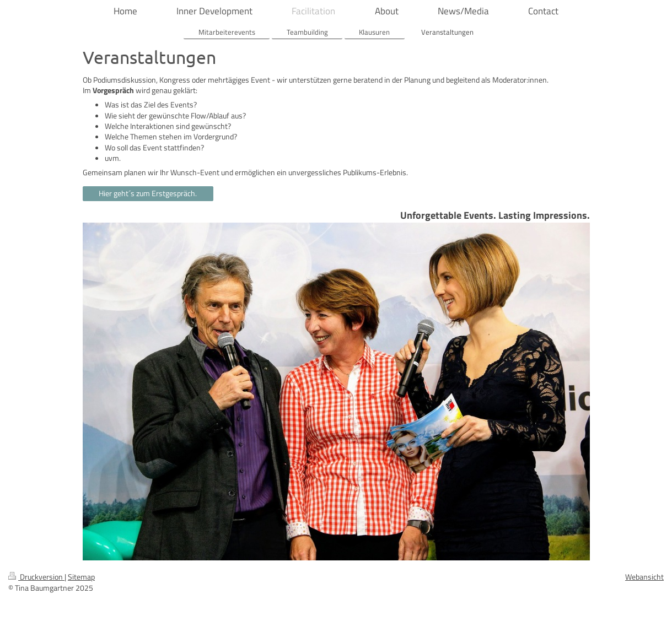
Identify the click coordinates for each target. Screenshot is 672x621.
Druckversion (36, 577)
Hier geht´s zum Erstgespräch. (148, 193)
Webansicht (644, 577)
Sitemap (81, 577)
